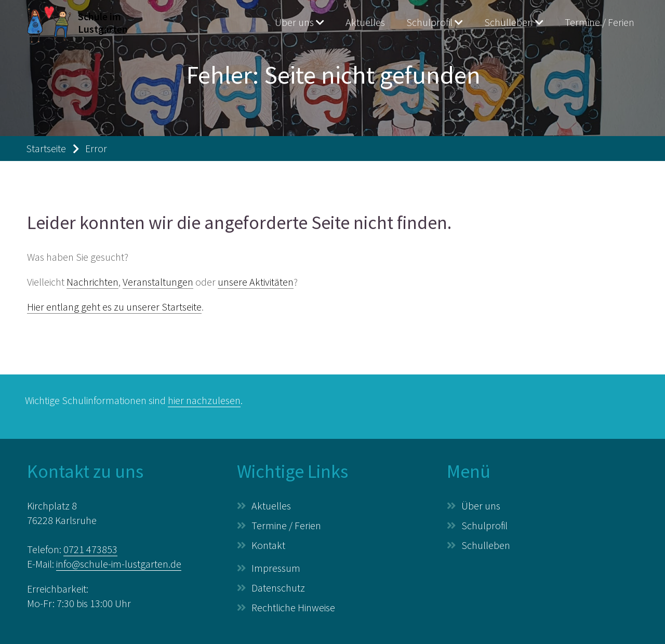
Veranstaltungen (158, 282)
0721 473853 (90, 549)
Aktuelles (365, 22)
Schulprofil (429, 22)
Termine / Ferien (600, 22)
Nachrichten (92, 282)
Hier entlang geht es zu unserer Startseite (114, 307)
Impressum (276, 568)
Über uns (294, 22)
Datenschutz (278, 588)
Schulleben (509, 22)
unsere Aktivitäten (256, 282)
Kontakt (268, 545)
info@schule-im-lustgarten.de (119, 564)
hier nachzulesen (204, 400)
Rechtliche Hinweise (293, 607)
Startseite (46, 148)
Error (96, 148)
